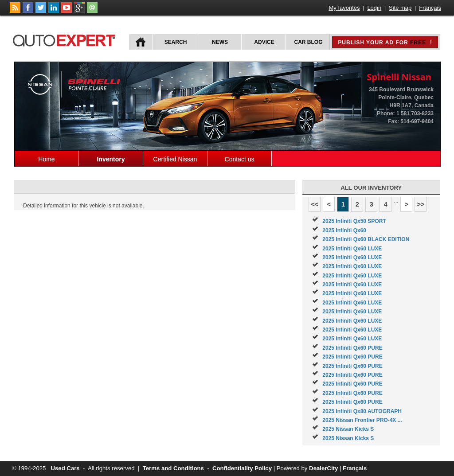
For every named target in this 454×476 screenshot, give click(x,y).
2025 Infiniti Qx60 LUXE (352, 249)
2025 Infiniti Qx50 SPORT (354, 221)
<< (315, 204)
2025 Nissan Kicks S (348, 429)
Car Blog (309, 42)
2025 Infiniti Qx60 (344, 230)
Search (176, 42)
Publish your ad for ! (385, 43)
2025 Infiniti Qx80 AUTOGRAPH (362, 411)
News (220, 42)
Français (430, 8)
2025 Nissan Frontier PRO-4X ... (362, 420)
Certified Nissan (175, 159)
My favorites (344, 8)
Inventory (111, 159)
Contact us (240, 159)
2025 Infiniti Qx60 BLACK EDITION (366, 239)
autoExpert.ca (66, 39)
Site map (400, 8)
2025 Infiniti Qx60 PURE (352, 348)
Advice (264, 42)
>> (421, 204)
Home (46, 159)
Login (374, 8)
